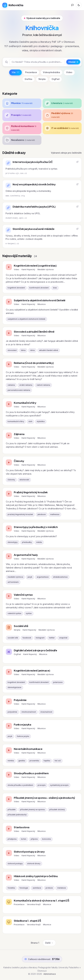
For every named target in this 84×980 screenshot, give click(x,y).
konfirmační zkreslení (39, 288)
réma (32, 350)
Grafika (28, 79)
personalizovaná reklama (19, 390)
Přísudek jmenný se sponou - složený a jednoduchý (44, 798)
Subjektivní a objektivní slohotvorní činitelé (40, 300)
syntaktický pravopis (59, 785)
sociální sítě (13, 638)
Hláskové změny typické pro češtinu (36, 876)
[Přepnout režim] (79, 5)
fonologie (24, 888)
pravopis (42, 785)
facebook (27, 638)
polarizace (58, 682)
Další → (49, 943)
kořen (24, 839)
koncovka (46, 839)
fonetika (11, 888)
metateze (62, 888)
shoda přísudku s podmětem (20, 785)
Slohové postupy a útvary (29, 852)
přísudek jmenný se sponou (32, 810)
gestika (22, 761)
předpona (12, 839)
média (39, 542)
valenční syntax (14, 613)
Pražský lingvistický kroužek (31, 492)
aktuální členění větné (49, 350)
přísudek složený (57, 810)
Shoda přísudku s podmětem (31, 773)
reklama (11, 385)
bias (55, 288)
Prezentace (31, 72)
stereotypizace (14, 687)
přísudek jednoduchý (17, 815)
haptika (47, 761)
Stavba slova (22, 827)
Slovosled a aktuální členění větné (34, 332)
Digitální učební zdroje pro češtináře (35, 650)
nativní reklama (43, 385)
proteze (49, 888)
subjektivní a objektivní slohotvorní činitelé (26, 319)
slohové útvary (34, 864)
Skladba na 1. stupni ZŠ (27, 921)
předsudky (27, 542)
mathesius (55, 514)
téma (23, 350)
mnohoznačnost (29, 712)
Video (69, 72)
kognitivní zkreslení (16, 288)
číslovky (11, 480)
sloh (30, 421)
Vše (15, 72)
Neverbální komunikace (28, 749)
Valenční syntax (23, 595)
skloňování (24, 480)
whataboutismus (60, 577)
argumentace (43, 577)
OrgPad (55, 79)
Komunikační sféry (25, 403)
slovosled (12, 350)
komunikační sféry (16, 421)
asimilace (37, 888)
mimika (11, 761)
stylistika (41, 421)
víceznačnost (46, 712)
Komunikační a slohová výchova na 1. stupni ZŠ (42, 901)
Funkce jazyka (22, 725)
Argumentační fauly (26, 555)
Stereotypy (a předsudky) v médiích (36, 527)
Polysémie (20, 700)
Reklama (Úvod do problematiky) (34, 363)
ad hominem (13, 582)
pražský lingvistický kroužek (20, 514)
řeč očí (58, 761)
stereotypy (13, 542)
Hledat (73, 62)
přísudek (12, 810)
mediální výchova (15, 577)
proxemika (34, 761)
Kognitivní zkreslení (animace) (32, 671)
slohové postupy (15, 864)
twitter (52, 638)
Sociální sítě (21, 626)
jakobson (42, 514)
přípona (34, 839)
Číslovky (19, 461)
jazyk (30, 577)
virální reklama (26, 385)
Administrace (50, 974)
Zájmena (19, 434)
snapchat (63, 638)
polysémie (12, 712)
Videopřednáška (51, 72)
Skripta (42, 79)
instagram (40, 638)
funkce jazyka (23, 736)
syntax (29, 613)
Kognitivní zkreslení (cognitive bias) (35, 266)
